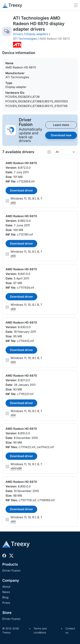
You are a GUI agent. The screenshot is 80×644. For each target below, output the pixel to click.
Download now (61, 135)
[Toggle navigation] (76, 5)
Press (6, 603)
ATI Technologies (25, 39)
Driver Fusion (11, 570)
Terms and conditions (40, 631)
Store (7, 613)
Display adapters (37, 34)
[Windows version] (65, 152)
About (6, 587)
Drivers (18, 34)
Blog (5, 597)
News (6, 592)
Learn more (61, 125)
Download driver (21, 190)
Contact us (70, 631)
